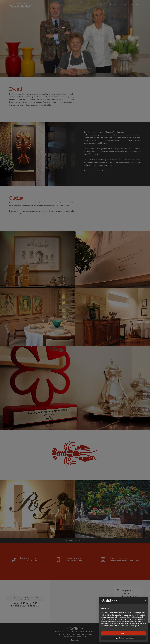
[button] (145, 601)
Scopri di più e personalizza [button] (124, 638)
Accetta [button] (124, 633)
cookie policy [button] (140, 617)
